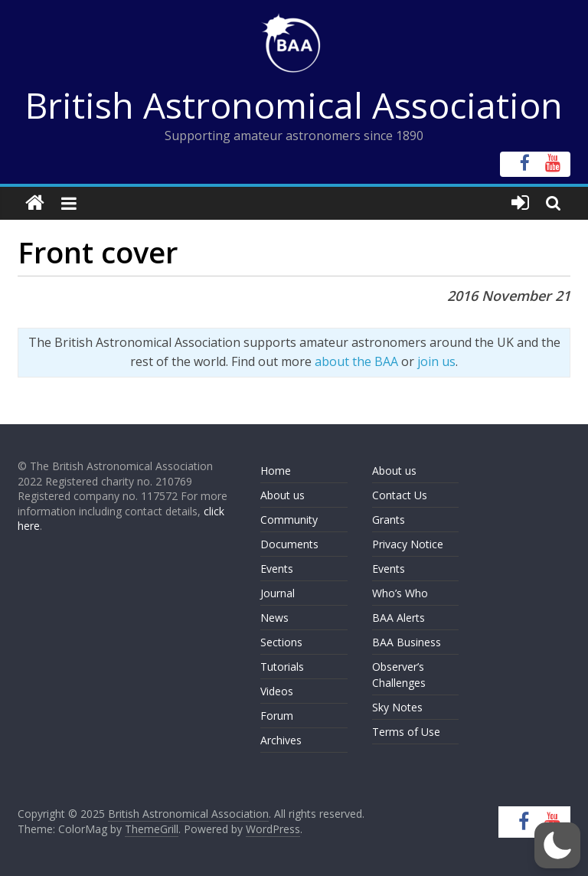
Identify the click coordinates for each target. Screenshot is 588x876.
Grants (389, 520)
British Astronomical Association (294, 105)
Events (277, 569)
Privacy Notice (408, 544)
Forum (277, 716)
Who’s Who (400, 593)
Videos (277, 691)
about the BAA (356, 361)
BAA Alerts (399, 618)
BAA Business (407, 642)
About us (283, 495)
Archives (281, 740)
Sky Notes (397, 707)
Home (276, 471)
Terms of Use (406, 732)
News (274, 618)
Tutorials (282, 667)
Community (289, 520)
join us (436, 361)
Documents (289, 544)
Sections (281, 642)
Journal (278, 593)
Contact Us (400, 495)
